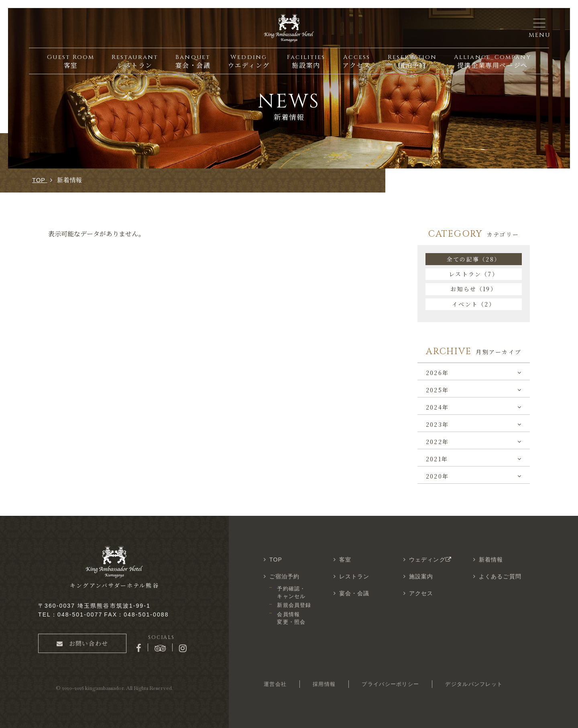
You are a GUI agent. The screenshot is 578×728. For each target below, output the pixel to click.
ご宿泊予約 (285, 576)
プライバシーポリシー (390, 684)
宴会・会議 (354, 593)
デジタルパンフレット (474, 684)
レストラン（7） (474, 274)
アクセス (421, 593)
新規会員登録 (294, 605)
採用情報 (324, 684)
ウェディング (431, 560)
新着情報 (491, 560)
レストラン (354, 576)
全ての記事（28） (474, 259)
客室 (345, 560)
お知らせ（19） (474, 289)
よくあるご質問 (500, 576)
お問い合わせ (82, 643)
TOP (276, 560)
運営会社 (275, 684)
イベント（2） (474, 304)
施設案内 (421, 576)
